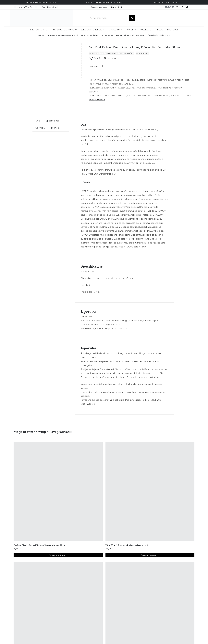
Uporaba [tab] (40, 128)
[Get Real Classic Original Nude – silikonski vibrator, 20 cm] (58, 492)
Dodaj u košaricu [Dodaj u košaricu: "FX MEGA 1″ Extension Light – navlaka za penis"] (150, 555)
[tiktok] (187, 7)
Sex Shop (42, 35)
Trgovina (52, 35)
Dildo (78, 35)
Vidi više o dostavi (97, 100)
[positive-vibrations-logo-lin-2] (41, 10)
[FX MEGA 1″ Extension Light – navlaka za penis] (150, 492)
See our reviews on (106, 7)
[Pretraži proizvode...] (108, 18)
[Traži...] (132, 18)
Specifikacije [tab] (52, 121)
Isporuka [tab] (55, 128)
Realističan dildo (90, 35)
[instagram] (182, 7)
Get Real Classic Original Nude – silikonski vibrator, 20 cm (39, 545)
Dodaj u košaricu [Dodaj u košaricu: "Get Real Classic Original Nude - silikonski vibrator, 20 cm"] (58, 555)
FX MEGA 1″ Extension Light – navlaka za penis (127, 545)
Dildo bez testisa (106, 35)
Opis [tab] (38, 121)
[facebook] (177, 7)
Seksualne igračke (65, 35)
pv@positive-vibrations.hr (52, 7)
